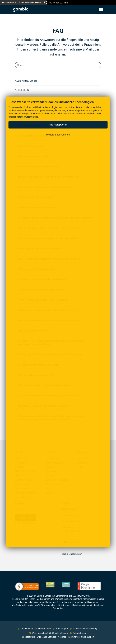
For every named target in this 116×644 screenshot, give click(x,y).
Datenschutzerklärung (27, 117)
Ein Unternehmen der (21, 2)
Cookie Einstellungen (72, 554)
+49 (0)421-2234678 (58, 3)
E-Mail (87, 49)
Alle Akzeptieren (58, 125)
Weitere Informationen (58, 135)
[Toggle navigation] (101, 9)
